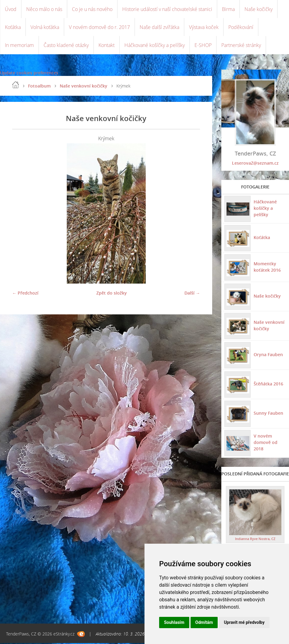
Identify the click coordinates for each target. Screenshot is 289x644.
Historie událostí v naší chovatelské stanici (167, 9)
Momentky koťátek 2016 (267, 267)
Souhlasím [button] (174, 622)
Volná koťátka (45, 27)
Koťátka (13, 27)
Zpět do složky (112, 293)
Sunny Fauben (268, 414)
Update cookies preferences (29, 73)
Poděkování (241, 27)
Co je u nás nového (92, 9)
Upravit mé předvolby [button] (244, 622)
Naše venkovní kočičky (84, 86)
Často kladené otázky (66, 46)
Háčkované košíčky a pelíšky (155, 46)
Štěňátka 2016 (268, 384)
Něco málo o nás (44, 9)
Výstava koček (204, 27)
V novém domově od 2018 (266, 443)
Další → (192, 293)
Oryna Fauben (268, 355)
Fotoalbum (39, 86)
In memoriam (19, 46)
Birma (228, 9)
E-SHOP (203, 46)
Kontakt (107, 46)
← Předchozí (25, 293)
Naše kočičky (259, 9)
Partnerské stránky (241, 46)
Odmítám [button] (204, 622)
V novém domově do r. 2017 (99, 27)
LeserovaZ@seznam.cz (255, 164)
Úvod (11, 9)
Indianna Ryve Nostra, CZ (255, 540)
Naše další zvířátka (159, 27)
